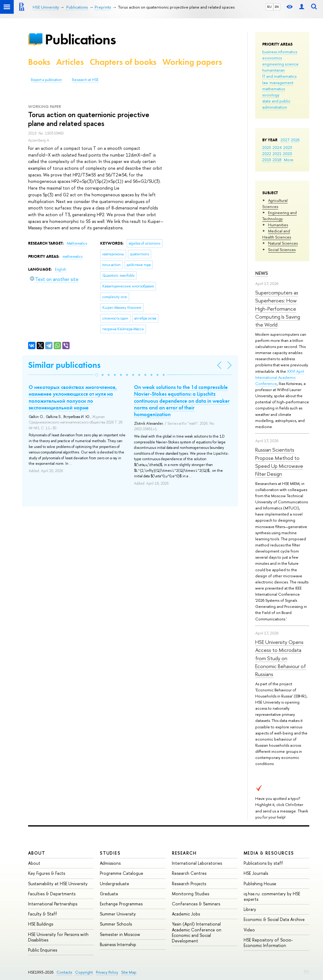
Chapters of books (123, 62)
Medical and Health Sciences (277, 234)
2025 (267, 147)
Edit (307, 971)
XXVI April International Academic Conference (280, 377)
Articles (70, 62)
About (37, 853)
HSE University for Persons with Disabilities (58, 937)
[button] (96, 375)
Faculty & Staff (43, 914)
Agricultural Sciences (275, 203)
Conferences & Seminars (196, 904)
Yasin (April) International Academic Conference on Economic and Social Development (197, 932)
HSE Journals (256, 873)
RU (269, 7)
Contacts (64, 972)
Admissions (110, 863)
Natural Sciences (283, 243)
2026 (295, 140)
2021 (277, 153)
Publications (80, 39)
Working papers (192, 62)
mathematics (274, 89)
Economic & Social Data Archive (274, 919)
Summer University (118, 914)
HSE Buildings (41, 924)
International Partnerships (53, 904)
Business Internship (118, 944)
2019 (267, 160)
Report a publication (46, 80)
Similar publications (64, 365)
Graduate (109, 894)
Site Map (129, 972)
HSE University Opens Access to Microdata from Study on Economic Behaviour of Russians (281, 658)
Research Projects (189, 884)
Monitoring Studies (191, 894)
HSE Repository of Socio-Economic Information (268, 943)
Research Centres (189, 873)
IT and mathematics (279, 76)
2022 (267, 153)
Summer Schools (116, 924)
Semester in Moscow (120, 934)
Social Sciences (282, 250)
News (262, 273)
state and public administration (276, 104)
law (265, 83)
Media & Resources (269, 853)
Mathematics (77, 243)
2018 (277, 160)
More (289, 160)
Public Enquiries (43, 950)
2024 (277, 147)
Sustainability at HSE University (58, 884)
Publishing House (260, 884)
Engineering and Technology (279, 216)
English (61, 269)
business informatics (280, 52)
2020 (288, 153)
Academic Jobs (186, 914)
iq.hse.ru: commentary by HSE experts (272, 896)
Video (249, 930)
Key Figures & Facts (47, 873)
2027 (285, 140)
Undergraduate (114, 884)
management (281, 83)
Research (184, 853)
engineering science (280, 64)
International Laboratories (197, 863)
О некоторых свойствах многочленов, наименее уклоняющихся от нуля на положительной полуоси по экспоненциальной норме (73, 397)
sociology (271, 95)
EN (277, 7)
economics (272, 58)
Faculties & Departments (52, 894)
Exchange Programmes (121, 904)
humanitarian (274, 70)
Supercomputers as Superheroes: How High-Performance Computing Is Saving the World (278, 309)
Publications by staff (263, 863)
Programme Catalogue (122, 873)
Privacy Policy (107, 972)
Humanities (278, 225)
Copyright (84, 972)
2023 (288, 147)
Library (250, 909)
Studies (110, 853)
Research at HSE (85, 80)
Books (39, 62)
